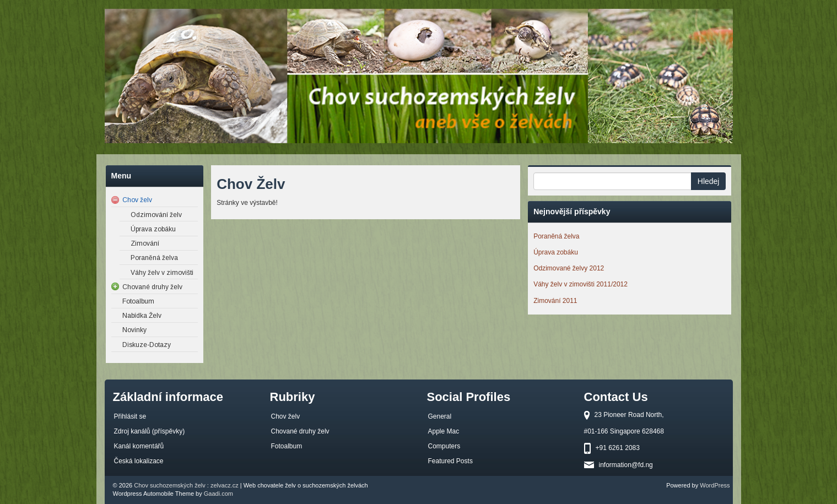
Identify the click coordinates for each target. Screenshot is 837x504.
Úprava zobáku (556, 252)
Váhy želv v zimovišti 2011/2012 (580, 284)
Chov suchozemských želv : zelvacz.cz (186, 485)
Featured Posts (450, 461)
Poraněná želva (556, 236)
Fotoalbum (287, 446)
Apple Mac (444, 431)
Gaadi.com (218, 494)
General (440, 416)
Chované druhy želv (300, 431)
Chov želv (286, 416)
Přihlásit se (130, 416)
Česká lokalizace (139, 461)
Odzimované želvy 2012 (569, 268)
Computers (444, 446)
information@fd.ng (626, 465)
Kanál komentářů (139, 446)
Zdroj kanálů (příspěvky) (150, 431)
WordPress (715, 485)
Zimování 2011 (555, 301)
